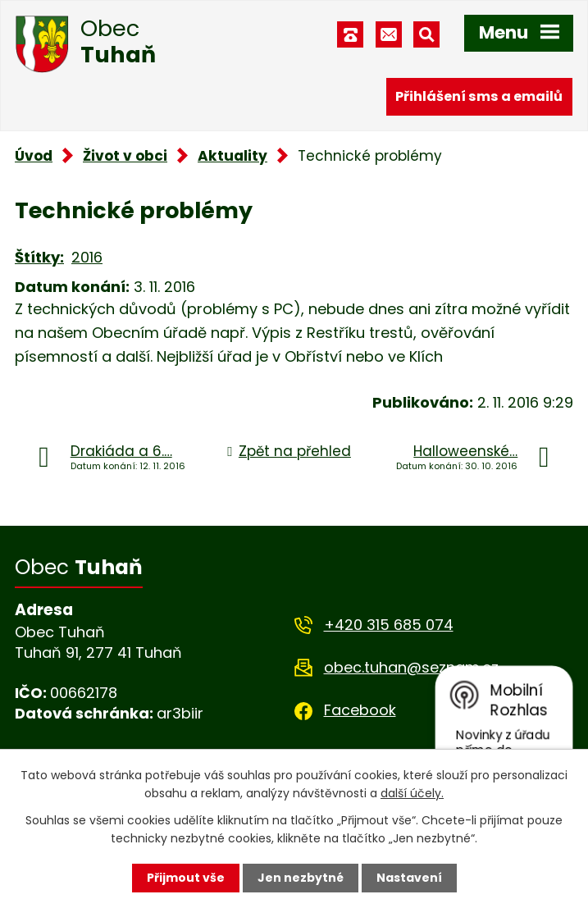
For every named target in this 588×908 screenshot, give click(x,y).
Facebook (360, 710)
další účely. (412, 793)
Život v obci (125, 156)
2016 (87, 257)
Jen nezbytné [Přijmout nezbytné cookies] (301, 878)
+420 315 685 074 (389, 625)
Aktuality (232, 156)
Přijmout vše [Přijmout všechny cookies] (186, 878)
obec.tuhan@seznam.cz (411, 667)
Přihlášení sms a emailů (479, 96)
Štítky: (39, 257)
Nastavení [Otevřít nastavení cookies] (409, 878)
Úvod (34, 156)
